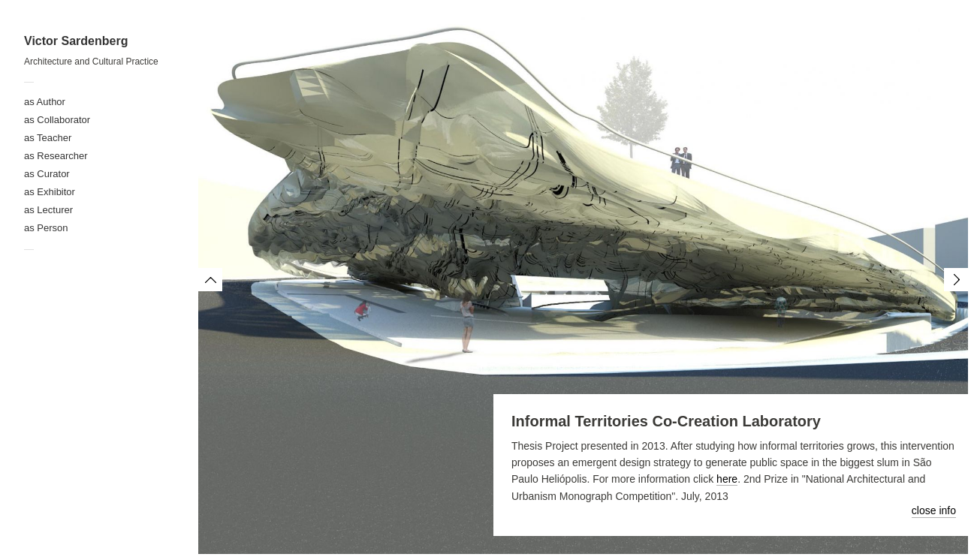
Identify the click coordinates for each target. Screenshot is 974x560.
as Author (45, 102)
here (727, 479)
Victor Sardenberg (76, 41)
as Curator (47, 174)
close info (934, 510)
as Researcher (56, 156)
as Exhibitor (50, 192)
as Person (46, 228)
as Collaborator (57, 120)
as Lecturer (48, 210)
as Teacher (48, 138)
